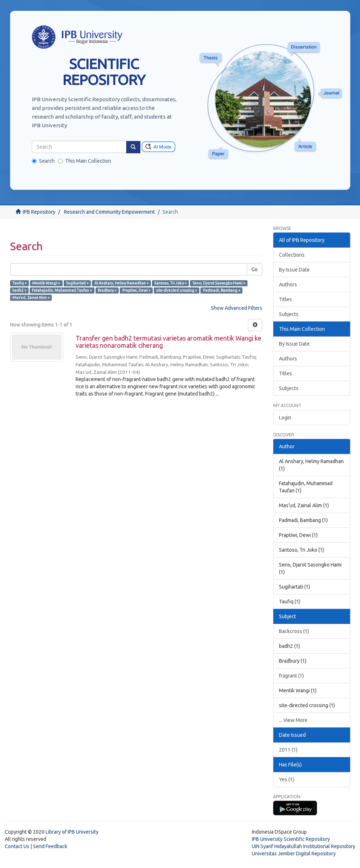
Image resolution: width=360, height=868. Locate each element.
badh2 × (19, 290)
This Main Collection (84, 161)
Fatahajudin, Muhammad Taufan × (62, 290)
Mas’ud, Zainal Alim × (31, 298)
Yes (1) (287, 779)
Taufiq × (20, 283)
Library (53, 832)
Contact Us (17, 846)
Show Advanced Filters (237, 308)
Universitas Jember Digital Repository (294, 854)
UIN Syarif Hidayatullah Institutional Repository (304, 846)
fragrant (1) (291, 676)
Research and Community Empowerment (109, 212)
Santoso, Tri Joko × (170, 283)
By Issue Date (294, 270)
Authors (288, 285)
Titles (285, 299)
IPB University (83, 832)
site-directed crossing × (177, 290)
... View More (293, 720)
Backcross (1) (294, 631)
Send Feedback (50, 846)
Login (285, 418)
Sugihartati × (77, 283)
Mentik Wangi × (46, 283)
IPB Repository (39, 212)
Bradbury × (107, 290)
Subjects (289, 314)
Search (43, 161)
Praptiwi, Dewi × (136, 290)
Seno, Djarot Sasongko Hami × (219, 283)
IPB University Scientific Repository (291, 839)
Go (255, 269)
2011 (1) (288, 750)
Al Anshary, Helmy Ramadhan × (122, 283)
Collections (292, 255)
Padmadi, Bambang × (222, 290)
